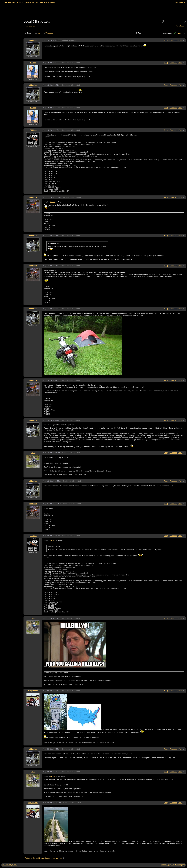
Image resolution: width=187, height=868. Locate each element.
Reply (166, 40)
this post (53, 202)
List (39, 33)
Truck (33, 453)
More (180, 40)
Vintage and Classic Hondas (12, 2)
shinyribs (33, 40)
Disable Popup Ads (167, 865)
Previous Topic (31, 26)
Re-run (33, 63)
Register (182, 2)
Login (176, 2)
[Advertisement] (94, 12)
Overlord (33, 197)
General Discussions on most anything (40, 2)
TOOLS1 (33, 130)
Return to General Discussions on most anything (44, 858)
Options (180, 33)
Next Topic (180, 26)
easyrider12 (33, 691)
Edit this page (180, 865)
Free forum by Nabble (10, 865)
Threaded (49, 33)
